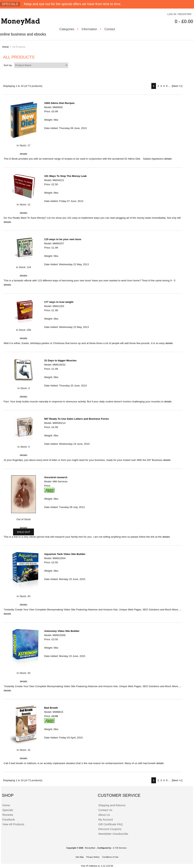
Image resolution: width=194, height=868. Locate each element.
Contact (110, 29)
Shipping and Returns (112, 805)
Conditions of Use (110, 857)
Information (89, 29)
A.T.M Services (120, 848)
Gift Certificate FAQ (111, 824)
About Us (104, 815)
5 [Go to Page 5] (167, 86)
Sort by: (8, 65)
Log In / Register (180, 14)
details (24, 154)
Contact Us (105, 810)
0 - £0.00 (184, 21)
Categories (67, 29)
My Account (106, 819)
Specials (10, 4)
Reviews (8, 815)
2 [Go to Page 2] (158, 86)
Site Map (80, 857)
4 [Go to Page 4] (164, 86)
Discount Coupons (110, 829)
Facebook (9, 819)
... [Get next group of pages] (169, 86)
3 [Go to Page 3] (161, 86)
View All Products (13, 824)
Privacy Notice (93, 857)
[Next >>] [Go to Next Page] (177, 86)
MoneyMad (90, 848)
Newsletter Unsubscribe (113, 834)
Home (5, 47)
